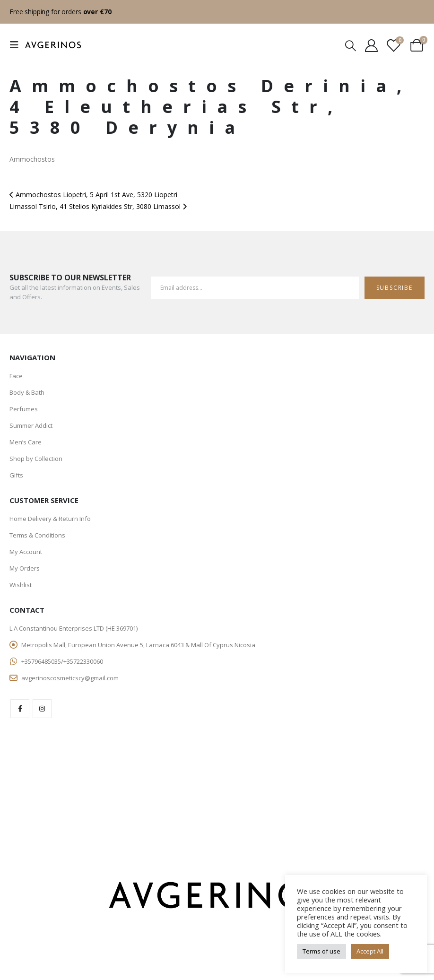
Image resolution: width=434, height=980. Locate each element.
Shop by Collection (36, 459)
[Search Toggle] (350, 45)
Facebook (20, 709)
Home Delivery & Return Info (50, 519)
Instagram (42, 709)
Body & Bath (27, 392)
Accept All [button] (370, 951)
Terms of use (321, 951)
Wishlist (21, 585)
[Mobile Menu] (17, 45)
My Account (26, 552)
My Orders (25, 568)
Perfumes (24, 409)
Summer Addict (31, 425)
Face (16, 376)
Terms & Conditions (37, 535)
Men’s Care (26, 442)
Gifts (16, 475)
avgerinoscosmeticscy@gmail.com (70, 678)
